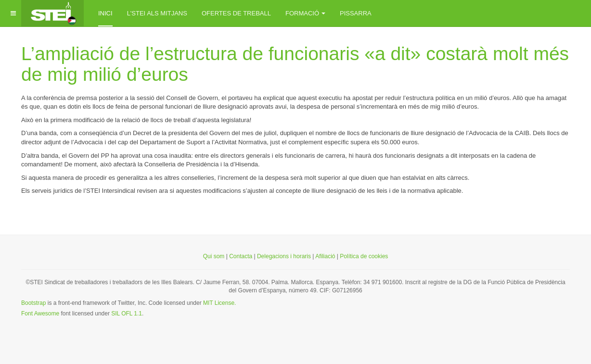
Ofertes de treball (236, 13)
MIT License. (219, 303)
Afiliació (326, 256)
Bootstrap (33, 303)
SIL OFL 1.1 (127, 314)
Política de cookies (364, 256)
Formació (305, 13)
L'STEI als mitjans (157, 13)
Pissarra (356, 13)
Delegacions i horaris (284, 256)
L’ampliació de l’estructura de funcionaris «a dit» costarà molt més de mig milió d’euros (295, 64)
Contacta (241, 256)
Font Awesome (40, 314)
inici (105, 13)
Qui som (214, 256)
